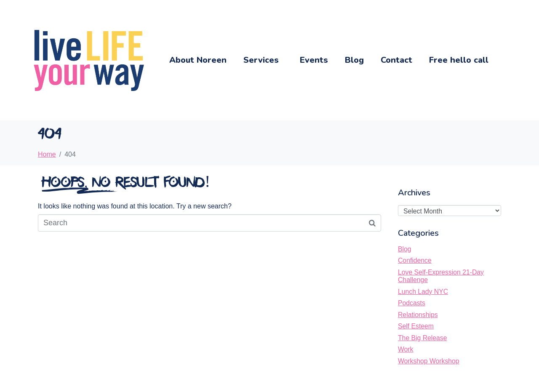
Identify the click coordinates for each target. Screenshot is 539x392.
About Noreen (198, 60)
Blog (354, 60)
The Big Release (422, 338)
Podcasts (412, 303)
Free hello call (459, 60)
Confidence (415, 260)
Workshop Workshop (429, 361)
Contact (396, 60)
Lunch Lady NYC (423, 292)
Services (261, 60)
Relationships (418, 315)
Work (406, 349)
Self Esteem (416, 326)
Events (314, 60)
